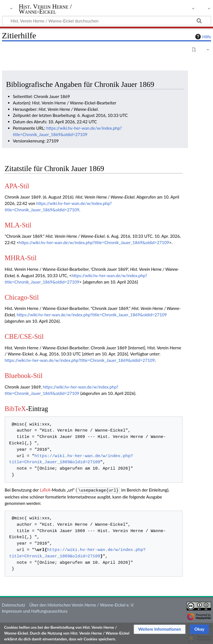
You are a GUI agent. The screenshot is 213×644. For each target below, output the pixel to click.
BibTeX (15, 409)
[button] (160, 629)
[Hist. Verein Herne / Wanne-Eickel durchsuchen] (106, 21)
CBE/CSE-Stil (24, 336)
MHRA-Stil (21, 258)
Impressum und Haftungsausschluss (35, 610)
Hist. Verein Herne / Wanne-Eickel (45, 9)
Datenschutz (14, 604)
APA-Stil (17, 186)
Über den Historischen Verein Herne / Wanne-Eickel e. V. (82, 604)
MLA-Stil (18, 225)
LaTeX (45, 490)
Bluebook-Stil (24, 376)
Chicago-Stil (22, 297)
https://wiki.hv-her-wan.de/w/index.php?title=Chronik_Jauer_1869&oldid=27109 (94, 242)
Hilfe (202, 37)
